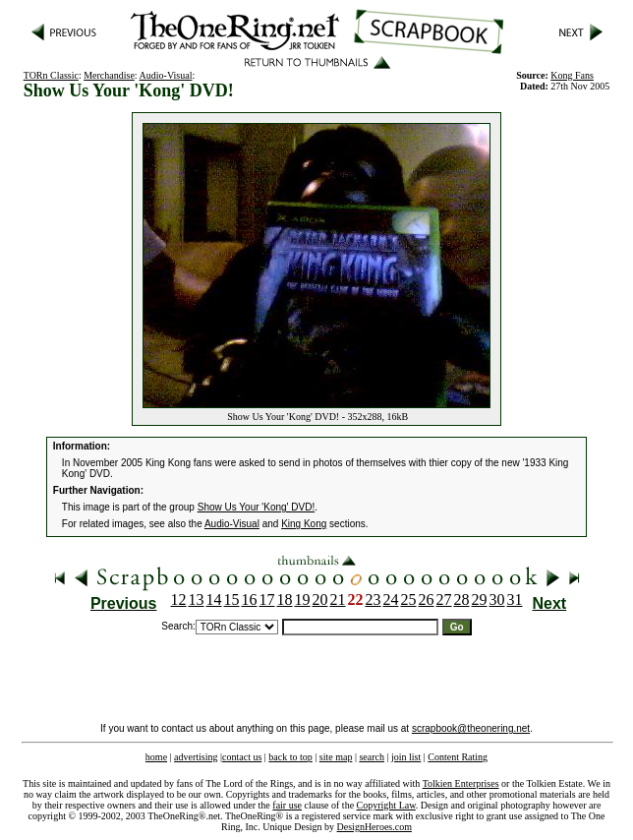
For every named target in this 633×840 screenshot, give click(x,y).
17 (267, 600)
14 (214, 600)
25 (409, 600)
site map (336, 757)
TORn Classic (51, 75)
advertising (196, 757)
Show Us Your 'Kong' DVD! (256, 507)
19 (303, 600)
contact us (242, 757)
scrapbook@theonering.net (471, 728)
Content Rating (458, 757)
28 (462, 600)
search (372, 757)
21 (338, 600)
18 (285, 600)
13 (197, 600)
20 (320, 600)
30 (497, 600)
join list (406, 757)
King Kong (304, 524)
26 (427, 600)
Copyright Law (386, 805)
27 (444, 600)
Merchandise (109, 75)
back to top (290, 757)
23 (374, 600)
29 (480, 600)
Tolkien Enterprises (461, 783)
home (156, 757)
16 (250, 600)
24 (391, 600)
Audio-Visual (166, 75)
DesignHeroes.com (374, 827)
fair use (287, 805)
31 (515, 600)
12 (179, 600)
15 (232, 600)
